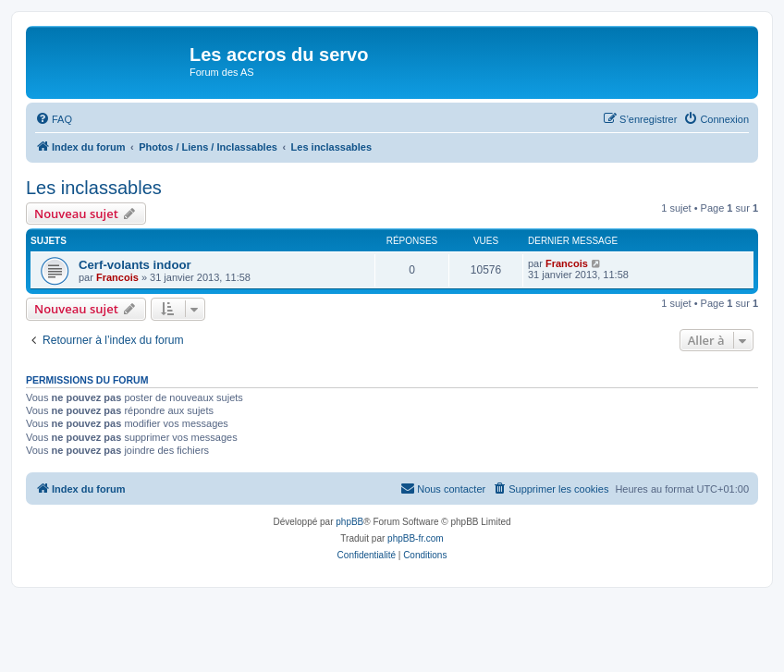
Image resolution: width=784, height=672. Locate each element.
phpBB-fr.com (416, 538)
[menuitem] (54, 119)
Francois (117, 277)
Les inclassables (94, 188)
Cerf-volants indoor (135, 265)
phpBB (349, 522)
